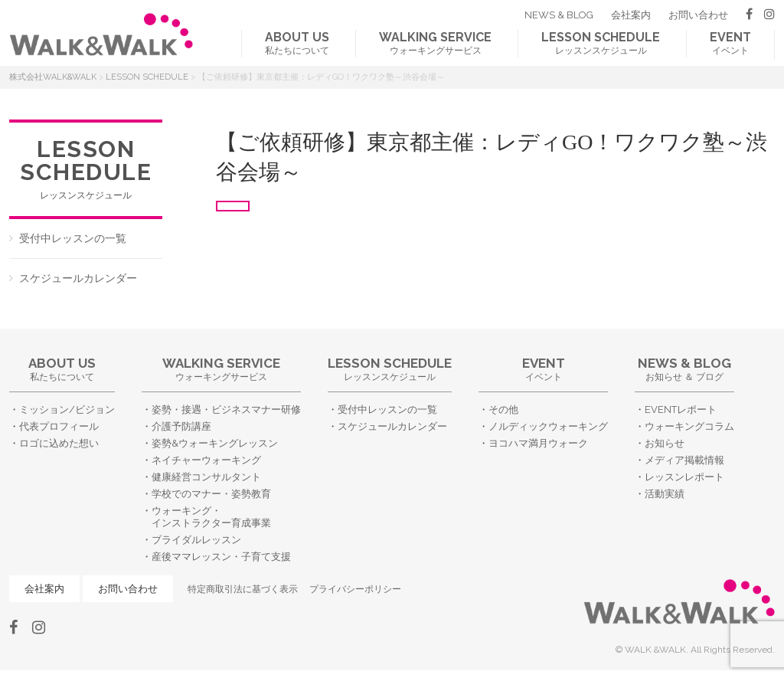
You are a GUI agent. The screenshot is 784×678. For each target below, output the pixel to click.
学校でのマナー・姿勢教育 (211, 494)
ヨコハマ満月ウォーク (538, 443)
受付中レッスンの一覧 (73, 238)
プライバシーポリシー (355, 589)
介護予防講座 (181, 426)
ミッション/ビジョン (67, 409)
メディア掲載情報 (684, 460)
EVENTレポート (681, 409)
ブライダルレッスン (196, 540)
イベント (730, 43)
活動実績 (665, 494)
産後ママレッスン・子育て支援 (221, 557)
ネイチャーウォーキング (206, 460)
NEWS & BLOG (559, 15)
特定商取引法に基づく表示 (243, 589)
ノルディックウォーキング (548, 426)
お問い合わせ (698, 15)
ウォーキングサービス (435, 43)
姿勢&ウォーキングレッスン (215, 443)
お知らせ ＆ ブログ (684, 369)
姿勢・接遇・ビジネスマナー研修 (226, 409)
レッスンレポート (684, 477)
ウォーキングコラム (689, 426)
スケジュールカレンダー (78, 278)
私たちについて (297, 43)
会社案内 (631, 15)
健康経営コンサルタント (206, 477)
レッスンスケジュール (601, 43)
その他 (503, 409)
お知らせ (665, 443)
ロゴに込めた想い (59, 443)
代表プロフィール (59, 426)
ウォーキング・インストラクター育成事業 (211, 517)
